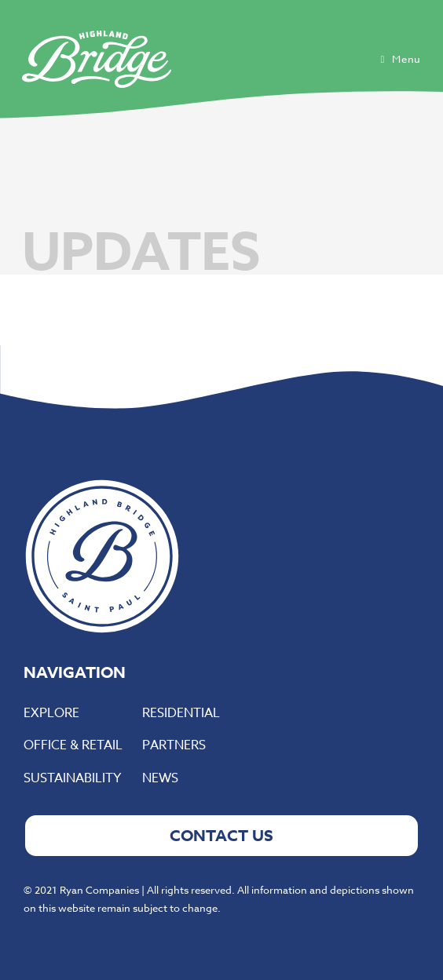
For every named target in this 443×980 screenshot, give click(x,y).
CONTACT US (222, 835)
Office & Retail (73, 745)
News (160, 778)
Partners (174, 745)
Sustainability (72, 778)
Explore (51, 713)
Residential (181, 713)
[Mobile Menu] (400, 59)
